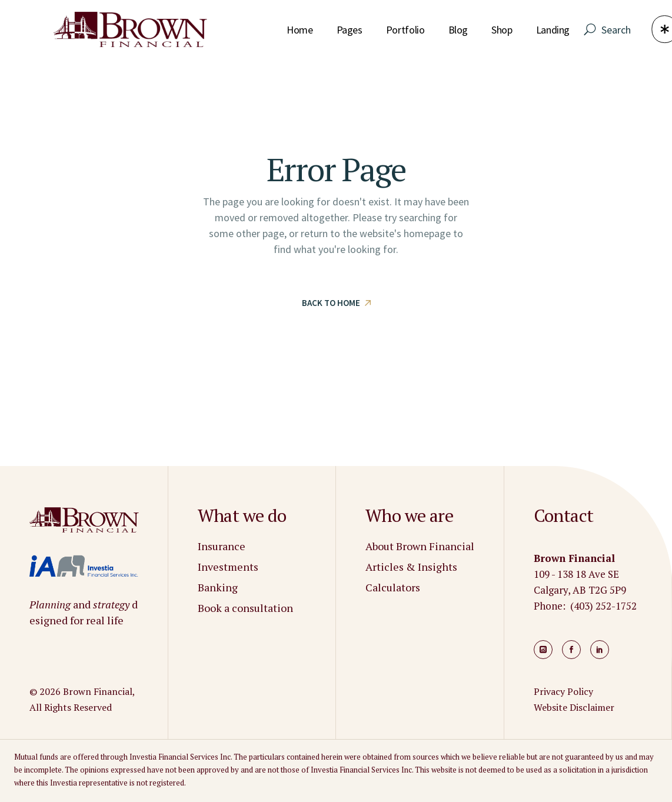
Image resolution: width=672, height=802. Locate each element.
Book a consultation (245, 608)
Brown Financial (98, 691)
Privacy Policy (563, 691)
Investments (228, 567)
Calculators (393, 587)
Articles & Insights (411, 567)
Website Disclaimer (574, 707)
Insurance (222, 546)
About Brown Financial (420, 546)
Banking (218, 587)
